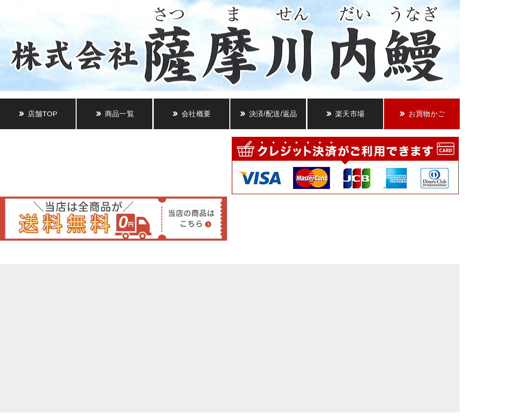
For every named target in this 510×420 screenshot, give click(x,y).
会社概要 (196, 114)
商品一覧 (119, 114)
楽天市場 (350, 114)
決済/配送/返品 (273, 114)
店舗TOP (43, 114)
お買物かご (427, 114)
